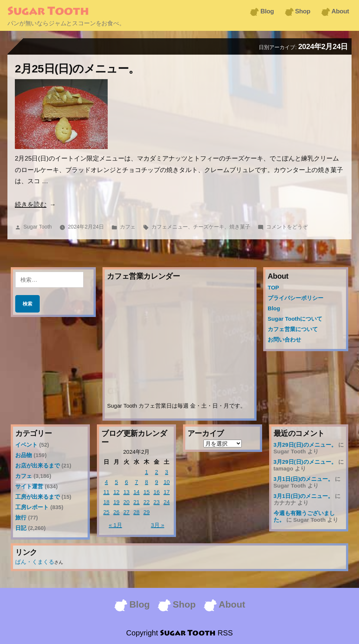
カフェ (128, 227)
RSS (225, 633)
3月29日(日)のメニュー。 (305, 445)
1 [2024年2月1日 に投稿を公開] (146, 472)
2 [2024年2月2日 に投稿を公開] (157, 472)
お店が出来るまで (37, 465)
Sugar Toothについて (295, 319)
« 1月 (115, 525)
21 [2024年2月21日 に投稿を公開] (136, 502)
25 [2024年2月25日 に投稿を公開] (106, 512)
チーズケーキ (209, 227)
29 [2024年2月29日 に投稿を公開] (146, 512)
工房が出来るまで (37, 497)
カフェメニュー (170, 227)
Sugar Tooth (48, 12)
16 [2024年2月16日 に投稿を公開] (156, 492)
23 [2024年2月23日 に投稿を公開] (156, 502)
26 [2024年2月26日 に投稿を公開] (116, 512)
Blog (267, 11)
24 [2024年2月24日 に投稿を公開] (167, 502)
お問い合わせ (284, 339)
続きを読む (31, 205)
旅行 (21, 517)
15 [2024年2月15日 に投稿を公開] (146, 492)
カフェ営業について (293, 329)
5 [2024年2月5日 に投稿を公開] (116, 482)
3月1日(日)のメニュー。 (304, 479)
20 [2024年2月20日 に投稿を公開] (126, 502)
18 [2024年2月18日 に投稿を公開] (106, 502)
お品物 (24, 455)
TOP (273, 287)
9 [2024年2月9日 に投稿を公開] (157, 482)
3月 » (157, 525)
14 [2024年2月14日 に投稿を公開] (136, 492)
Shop (303, 11)
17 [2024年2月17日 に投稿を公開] (167, 492)
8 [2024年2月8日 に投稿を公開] (146, 482)
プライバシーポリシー (296, 298)
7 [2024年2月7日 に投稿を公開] (136, 482)
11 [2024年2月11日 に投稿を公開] (106, 492)
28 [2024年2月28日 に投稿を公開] (136, 512)
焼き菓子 (240, 227)
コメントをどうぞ (287, 227)
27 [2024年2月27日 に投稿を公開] (126, 512)
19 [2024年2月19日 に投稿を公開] (116, 502)
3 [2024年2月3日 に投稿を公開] (167, 472)
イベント (26, 445)
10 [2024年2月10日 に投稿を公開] (167, 482)
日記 (21, 528)
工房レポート (32, 507)
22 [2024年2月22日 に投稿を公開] (146, 502)
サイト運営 (29, 486)
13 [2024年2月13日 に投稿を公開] (126, 492)
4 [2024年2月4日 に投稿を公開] (106, 482)
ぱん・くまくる (35, 562)
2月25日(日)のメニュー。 (77, 69)
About (340, 11)
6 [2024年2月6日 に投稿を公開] (126, 482)
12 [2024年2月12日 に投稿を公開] (116, 492)
